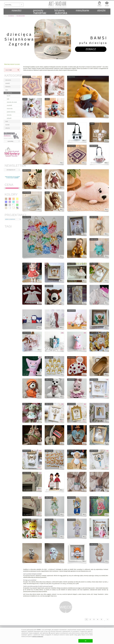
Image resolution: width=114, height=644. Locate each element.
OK (86, 641)
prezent (16, 178)
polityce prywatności (38, 636)
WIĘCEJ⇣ (66, 609)
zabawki (9, 118)
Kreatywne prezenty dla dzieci (12, 64)
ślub (7, 121)
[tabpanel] (57, 39)
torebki (7, 125)
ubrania (8, 128)
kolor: (9, 70)
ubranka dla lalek (12, 102)
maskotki (9, 105)
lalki (8, 99)
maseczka (10, 109)
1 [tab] (57, 59)
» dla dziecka (8, 93)
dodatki (8, 83)
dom (7, 90)
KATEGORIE (12, 75)
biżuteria (8, 87)
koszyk (107, 6)
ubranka (9, 115)
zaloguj (99, 6)
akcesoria (8, 80)
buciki (9, 96)
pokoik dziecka (11, 112)
